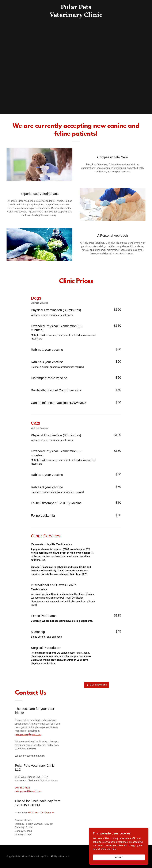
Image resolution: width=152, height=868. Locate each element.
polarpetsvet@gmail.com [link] (28, 791)
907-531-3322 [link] (22, 788)
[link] (76, 16)
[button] (52, 813)
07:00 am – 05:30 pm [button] (40, 813)
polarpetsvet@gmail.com (28, 734)
